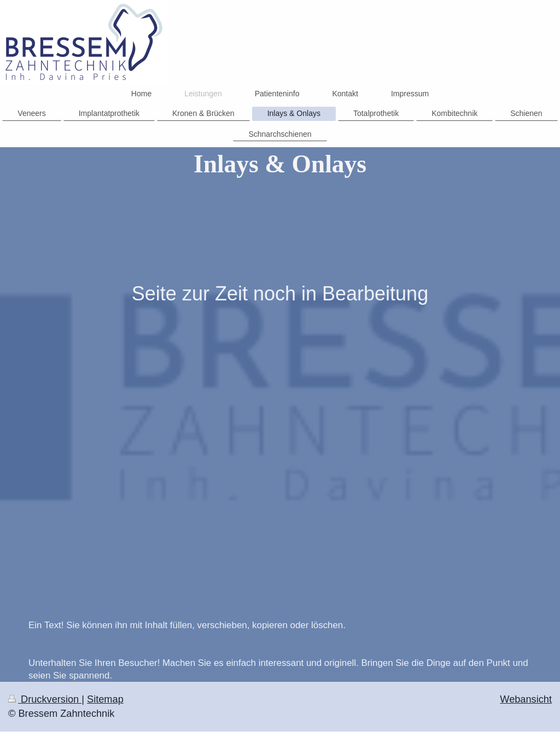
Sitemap (105, 699)
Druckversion (45, 699)
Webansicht (526, 699)
